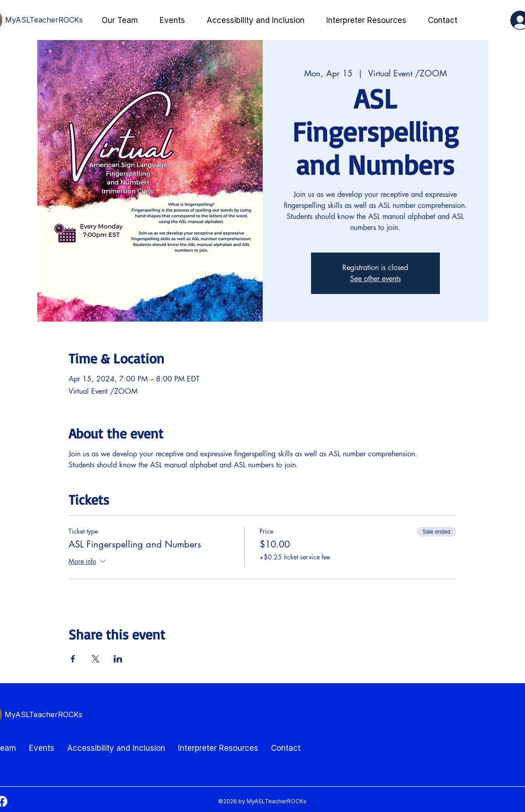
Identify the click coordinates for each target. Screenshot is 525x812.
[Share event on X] (95, 659)
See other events (375, 279)
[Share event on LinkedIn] (118, 659)
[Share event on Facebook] (73, 659)
